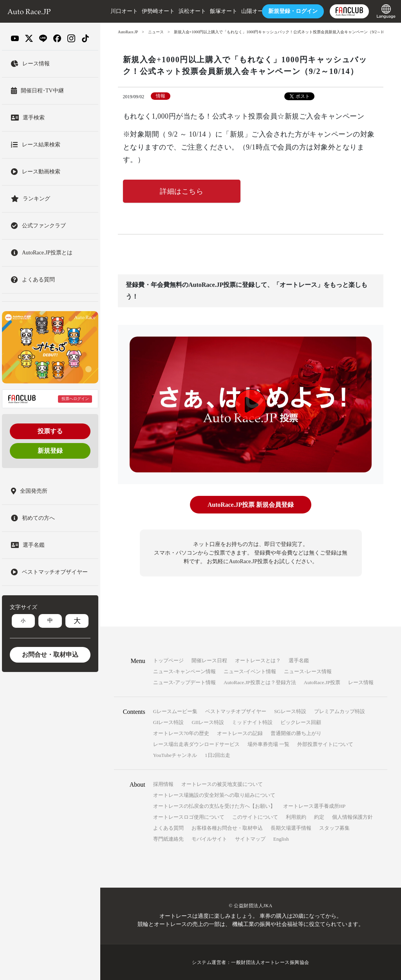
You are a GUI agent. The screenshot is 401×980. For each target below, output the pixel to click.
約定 (319, 817)
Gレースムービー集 (175, 711)
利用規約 (296, 817)
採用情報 (163, 784)
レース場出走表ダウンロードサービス (196, 744)
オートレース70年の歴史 (181, 733)
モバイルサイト (209, 839)
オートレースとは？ (258, 660)
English (281, 839)
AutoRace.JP (128, 32)
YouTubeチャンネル (175, 755)
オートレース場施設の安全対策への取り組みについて (214, 795)
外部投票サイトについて (325, 744)
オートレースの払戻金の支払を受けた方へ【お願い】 (214, 806)
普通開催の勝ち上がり (296, 733)
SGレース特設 (290, 711)
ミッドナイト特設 (252, 722)
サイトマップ (250, 839)
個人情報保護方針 (352, 817)
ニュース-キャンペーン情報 (184, 671)
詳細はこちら (182, 191)
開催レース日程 (209, 660)
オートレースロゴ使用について (189, 817)
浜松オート (190, 11)
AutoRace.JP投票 (322, 682)
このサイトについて (255, 817)
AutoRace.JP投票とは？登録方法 (260, 682)
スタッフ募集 (334, 828)
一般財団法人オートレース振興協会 (270, 962)
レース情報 (361, 682)
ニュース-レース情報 (308, 671)
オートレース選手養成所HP (314, 806)
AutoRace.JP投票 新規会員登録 (250, 505)
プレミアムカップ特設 (340, 711)
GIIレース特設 (208, 722)
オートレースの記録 (240, 733)
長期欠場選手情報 (291, 828)
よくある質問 (168, 828)
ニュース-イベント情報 (250, 671)
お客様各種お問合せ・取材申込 (227, 828)
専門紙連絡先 (168, 839)
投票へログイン (75, 399)
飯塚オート (221, 11)
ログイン (291, 11)
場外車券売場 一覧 (268, 744)
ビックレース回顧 (301, 722)
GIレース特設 (169, 722)
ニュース (156, 32)
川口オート (122, 11)
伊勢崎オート (156, 11)
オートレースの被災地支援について (222, 784)
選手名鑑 (299, 660)
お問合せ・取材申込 (50, 655)
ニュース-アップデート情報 (184, 682)
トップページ (168, 660)
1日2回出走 (218, 755)
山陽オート (253, 11)
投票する (50, 431)
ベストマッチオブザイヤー (236, 711)
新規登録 (50, 451)
